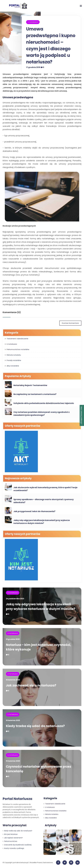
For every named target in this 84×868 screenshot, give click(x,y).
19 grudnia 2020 (13, 639)
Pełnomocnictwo (10, 841)
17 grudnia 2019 (33, 67)
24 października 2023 (15, 599)
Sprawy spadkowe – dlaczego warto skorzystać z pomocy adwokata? (44, 501)
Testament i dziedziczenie (17, 339)
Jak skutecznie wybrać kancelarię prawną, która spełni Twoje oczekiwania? (45, 489)
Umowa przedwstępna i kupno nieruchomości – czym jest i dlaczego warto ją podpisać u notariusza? (51, 45)
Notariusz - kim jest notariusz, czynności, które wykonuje (38, 647)
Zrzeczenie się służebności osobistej (17, 845)
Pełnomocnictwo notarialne (18, 349)
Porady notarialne (14, 360)
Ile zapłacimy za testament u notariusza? (35, 394)
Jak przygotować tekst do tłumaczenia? (34, 511)
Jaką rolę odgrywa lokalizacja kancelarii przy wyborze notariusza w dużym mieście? (42, 522)
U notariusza (33, 22)
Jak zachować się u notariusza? (31, 685)
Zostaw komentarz (70, 323)
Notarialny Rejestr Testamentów (30, 385)
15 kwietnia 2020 (13, 761)
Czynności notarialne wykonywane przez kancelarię (39, 769)
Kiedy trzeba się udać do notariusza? (35, 726)
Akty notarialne (13, 366)
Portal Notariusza (17, 799)
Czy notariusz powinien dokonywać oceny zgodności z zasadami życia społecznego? (42, 414)
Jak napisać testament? (13, 838)
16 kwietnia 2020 (13, 680)
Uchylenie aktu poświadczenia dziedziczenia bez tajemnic (44, 403)
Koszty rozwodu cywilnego (13, 848)
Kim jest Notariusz (10, 834)
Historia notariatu (14, 355)
